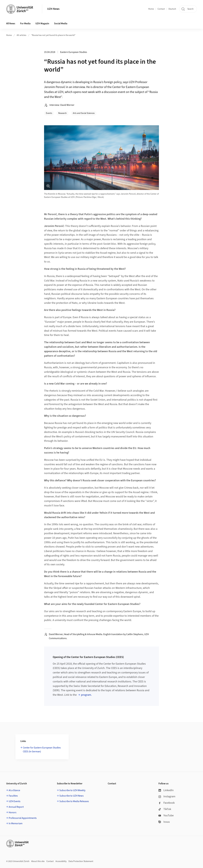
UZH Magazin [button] (42, 24)
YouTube (166, 815)
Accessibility (61, 861)
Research (62, 113)
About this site (38, 861)
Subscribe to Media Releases (74, 801)
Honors (13, 812)
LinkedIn (166, 790)
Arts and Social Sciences (84, 113)
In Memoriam (16, 823)
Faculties (13, 796)
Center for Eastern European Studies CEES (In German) (42, 750)
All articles (21, 35)
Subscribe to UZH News (72, 796)
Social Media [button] (61, 24)
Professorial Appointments (23, 818)
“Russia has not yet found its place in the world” (53, 35)
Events (49, 113)
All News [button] (11, 24)
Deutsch (172, 9)
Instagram (167, 796)
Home (151, 9)
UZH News (53, 9)
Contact (161, 9)
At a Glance (14, 790)
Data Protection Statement (81, 861)
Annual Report (16, 807)
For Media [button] (25, 24)
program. (86, 695)
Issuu (164, 822)
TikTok (165, 809)
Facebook (167, 803)
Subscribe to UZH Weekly (72, 790)
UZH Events (15, 801)
